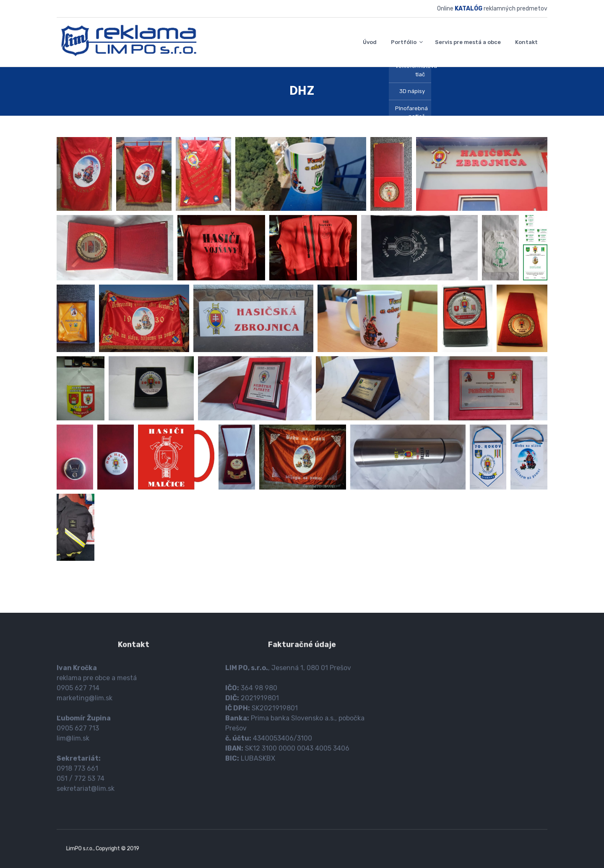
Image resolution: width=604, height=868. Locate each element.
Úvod (370, 42)
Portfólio (404, 42)
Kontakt (526, 42)
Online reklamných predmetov (492, 9)
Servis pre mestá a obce (468, 42)
